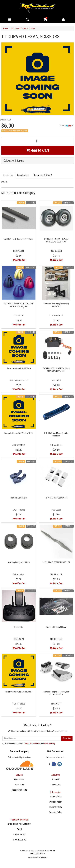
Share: (66, 126)
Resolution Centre (19, 790)
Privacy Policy (49, 743)
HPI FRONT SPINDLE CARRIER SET (19, 692)
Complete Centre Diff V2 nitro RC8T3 (19, 433)
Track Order (19, 785)
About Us (56, 779)
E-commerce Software (35, 858)
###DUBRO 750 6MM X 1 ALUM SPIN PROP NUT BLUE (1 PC (19, 305)
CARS (19, 829)
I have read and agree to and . (29, 743)
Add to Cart (38, 150)
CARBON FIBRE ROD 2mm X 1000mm (19, 239)
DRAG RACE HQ (19, 840)
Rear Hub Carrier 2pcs (19, 498)
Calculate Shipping (14, 161)
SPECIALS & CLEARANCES (19, 824)
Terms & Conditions (32, 743)
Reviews (43, 175)
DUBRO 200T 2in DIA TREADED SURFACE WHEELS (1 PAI (56, 240)
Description (8, 175)
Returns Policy (56, 807)
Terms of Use (56, 797)
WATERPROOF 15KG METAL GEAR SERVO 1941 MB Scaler (56, 370)
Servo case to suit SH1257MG (19, 368)
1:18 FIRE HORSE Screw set (56, 498)
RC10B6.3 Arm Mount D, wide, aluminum (56, 434)
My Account (19, 779)
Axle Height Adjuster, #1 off (19, 562)
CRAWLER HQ (19, 835)
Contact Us (56, 785)
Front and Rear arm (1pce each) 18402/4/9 (56, 305)
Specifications (23, 175)
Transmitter (19, 627)
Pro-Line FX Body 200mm (56, 627)
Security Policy (56, 812)
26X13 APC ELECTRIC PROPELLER (56, 562)
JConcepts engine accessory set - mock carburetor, (56, 693)
